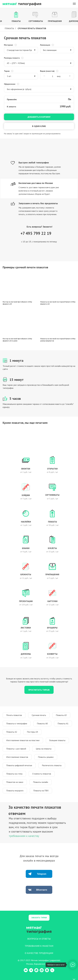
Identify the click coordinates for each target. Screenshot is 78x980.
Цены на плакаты (44, 749)
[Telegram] (31, 971)
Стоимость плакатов (42, 774)
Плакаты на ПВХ (41, 791)
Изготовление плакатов (17, 757)
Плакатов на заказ (15, 782)
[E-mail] (26, 971)
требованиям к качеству (24, 836)
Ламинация (45, 45)
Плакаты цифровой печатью (19, 765)
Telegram (42, 874)
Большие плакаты (57, 740)
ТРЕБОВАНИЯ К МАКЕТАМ (39, 946)
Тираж (7, 71)
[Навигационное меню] (74, 4)
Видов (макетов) (47, 71)
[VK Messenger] (42, 971)
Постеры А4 (32, 732)
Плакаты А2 (12, 732)
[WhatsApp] (36, 971)
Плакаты (9, 28)
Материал (8, 45)
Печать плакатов (14, 715)
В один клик (39, 126)
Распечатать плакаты (52, 765)
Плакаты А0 (42, 723)
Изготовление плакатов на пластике (23, 740)
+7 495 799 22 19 (36, 233)
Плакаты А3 (61, 715)
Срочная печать (39, 715)
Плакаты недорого (15, 791)
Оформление (10, 84)
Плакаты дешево (46, 757)
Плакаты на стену (14, 774)
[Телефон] (52, 971)
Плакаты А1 (63, 723)
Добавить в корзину (39, 117)
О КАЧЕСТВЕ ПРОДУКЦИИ (39, 953)
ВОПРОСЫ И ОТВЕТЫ (39, 939)
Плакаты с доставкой (16, 749)
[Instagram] (47, 971)
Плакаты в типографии (17, 723)
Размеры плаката (12, 58)
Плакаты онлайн (41, 782)
